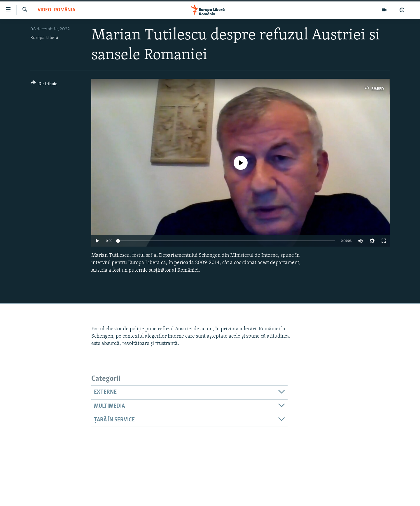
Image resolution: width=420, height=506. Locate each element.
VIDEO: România (56, 10)
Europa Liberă (44, 38)
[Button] (44, 85)
